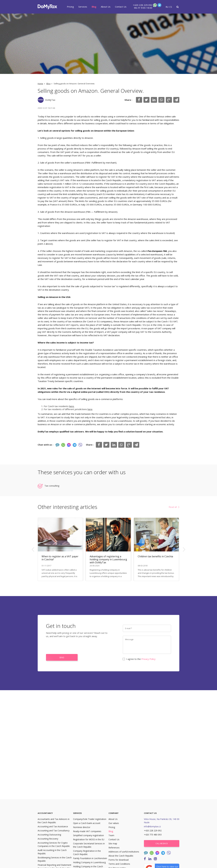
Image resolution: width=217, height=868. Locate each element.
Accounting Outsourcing (49, 835)
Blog (94, 7)
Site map (113, 843)
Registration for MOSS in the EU (89, 839)
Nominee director (82, 827)
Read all (173, 507)
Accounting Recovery (48, 839)
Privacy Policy (148, 659)
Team (111, 835)
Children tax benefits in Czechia (155, 556)
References (114, 848)
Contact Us (121, 7)
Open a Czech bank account (87, 823)
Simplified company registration (88, 835)
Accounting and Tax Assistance (53, 826)
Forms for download (119, 860)
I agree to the (139, 659)
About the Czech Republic (121, 856)
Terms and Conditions (119, 864)
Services (83, 7)
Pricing (70, 7)
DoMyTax (50, 100)
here (71, 406)
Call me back (162, 843)
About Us (106, 7)
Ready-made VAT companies (87, 831)
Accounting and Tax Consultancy (54, 831)
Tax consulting (52, 486)
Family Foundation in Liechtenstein (90, 858)
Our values (114, 823)
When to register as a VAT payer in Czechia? (60, 558)
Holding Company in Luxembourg (89, 862)
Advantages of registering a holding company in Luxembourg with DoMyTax (108, 559)
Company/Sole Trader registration (90, 819)
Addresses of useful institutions (124, 852)
